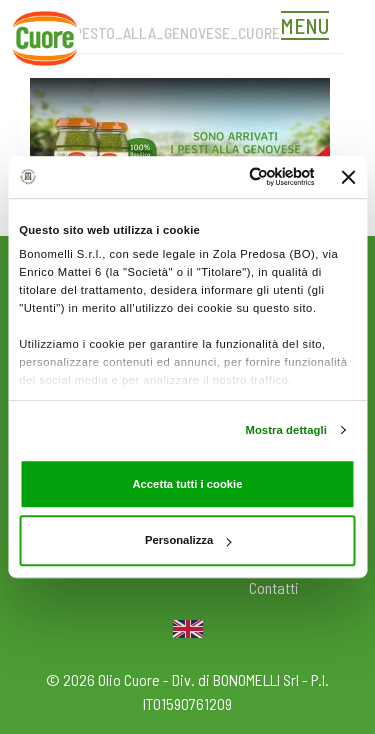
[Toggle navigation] (310, 28)
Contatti (274, 587)
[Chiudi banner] (349, 177)
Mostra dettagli (286, 430)
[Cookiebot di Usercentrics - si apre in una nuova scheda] (234, 176)
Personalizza (188, 540)
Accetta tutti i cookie (187, 484)
